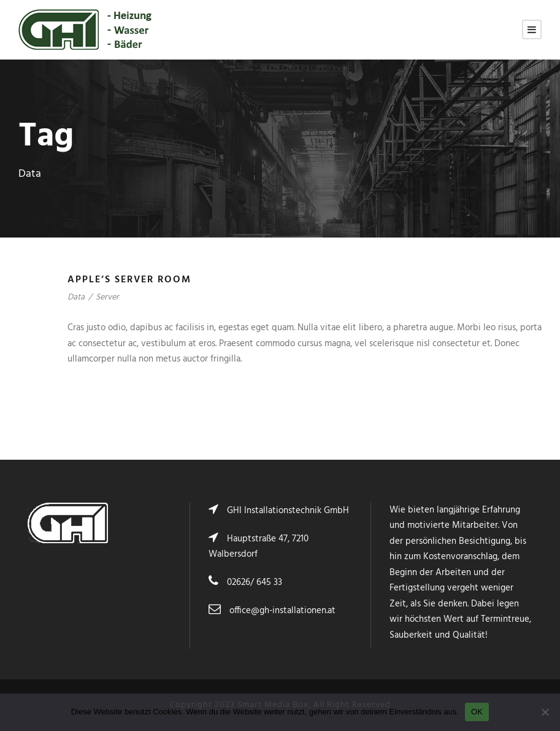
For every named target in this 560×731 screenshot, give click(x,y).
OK (477, 712)
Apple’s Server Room (129, 280)
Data (76, 297)
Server (107, 297)
